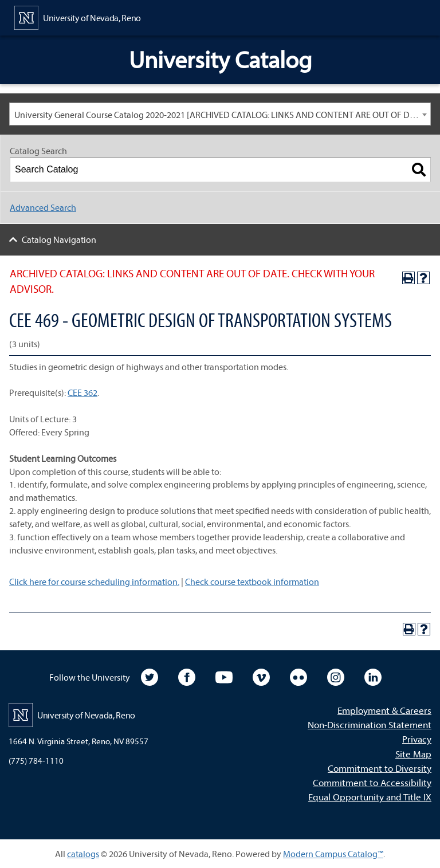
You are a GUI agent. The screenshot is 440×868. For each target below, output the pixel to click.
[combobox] (220, 114)
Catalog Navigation (59, 239)
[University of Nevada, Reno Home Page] (78, 17)
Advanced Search (43, 207)
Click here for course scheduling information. (94, 582)
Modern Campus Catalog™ (333, 854)
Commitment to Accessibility (372, 782)
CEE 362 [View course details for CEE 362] (82, 392)
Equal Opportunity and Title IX (370, 797)
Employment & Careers (384, 710)
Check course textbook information (252, 582)
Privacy (417, 739)
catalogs (83, 854)
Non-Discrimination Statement (370, 724)
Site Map (413, 754)
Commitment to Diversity (380, 768)
